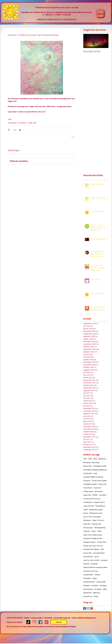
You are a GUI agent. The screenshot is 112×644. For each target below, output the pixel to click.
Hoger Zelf (32, 123)
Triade (93, 531)
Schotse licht (96, 524)
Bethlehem (102, 459)
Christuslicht (88, 473)
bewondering (88, 589)
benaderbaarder (89, 582)
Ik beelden (103, 495)
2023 (95, 459)
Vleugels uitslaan (89, 542)
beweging (103, 585)
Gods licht (97, 488)
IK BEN (95, 495)
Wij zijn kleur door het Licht (93, 546)
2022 (90, 459)
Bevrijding (87, 463)
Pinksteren (22, 123)
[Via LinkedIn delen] (20, 130)
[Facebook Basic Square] (85, 608)
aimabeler (94, 564)
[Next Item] (105, 41)
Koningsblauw (100, 506)
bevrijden (95, 585)
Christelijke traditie (100, 466)
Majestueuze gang (96, 510)
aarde (97, 557)
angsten (97, 575)
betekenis (87, 585)
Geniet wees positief (99, 481)
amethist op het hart (91, 571)
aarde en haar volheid (91, 560)
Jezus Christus (89, 506)
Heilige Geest (88, 491)
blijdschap (96, 593)
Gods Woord (88, 488)
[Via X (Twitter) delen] (14, 130)
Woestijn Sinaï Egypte (91, 549)
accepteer (104, 560)
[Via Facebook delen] (9, 130)
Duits (95, 473)
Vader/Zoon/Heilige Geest (93, 538)
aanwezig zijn (88, 557)
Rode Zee (87, 524)
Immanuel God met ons (92, 499)
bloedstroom (88, 596)
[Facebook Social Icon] (40, 622)
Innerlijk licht (88, 502)
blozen (96, 596)
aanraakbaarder (99, 553)
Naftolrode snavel (96, 513)
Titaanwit (87, 531)
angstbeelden (88, 575)
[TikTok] (28, 622)
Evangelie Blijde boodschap (93, 477)
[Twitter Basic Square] (88, 608)
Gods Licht (103, 484)
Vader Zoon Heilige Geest (93, 535)
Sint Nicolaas (88, 528)
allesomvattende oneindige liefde (95, 567)
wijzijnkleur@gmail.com (87, 618)
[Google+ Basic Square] (91, 608)
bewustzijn (98, 589)
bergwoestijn (101, 582)
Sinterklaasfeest (100, 528)
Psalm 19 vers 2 (98, 520)
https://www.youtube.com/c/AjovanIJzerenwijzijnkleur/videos (52, 627)
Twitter (99, 531)
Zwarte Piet (87, 553)
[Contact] (59, 622)
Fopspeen (87, 481)
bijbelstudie (87, 593)
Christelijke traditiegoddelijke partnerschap (96, 470)
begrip (95, 578)
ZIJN (102, 549)
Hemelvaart (12, 123)
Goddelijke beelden (90, 484)
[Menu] (100, 14)
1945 (85, 459)
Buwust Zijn (87, 466)
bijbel (105, 589)
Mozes (86, 513)
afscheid (86, 564)
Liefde (86, 510)
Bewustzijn (96, 463)
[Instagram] (34, 622)
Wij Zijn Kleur (102, 542)
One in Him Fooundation (92, 517)
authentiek (87, 578)
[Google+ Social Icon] (47, 622)
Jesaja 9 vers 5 (99, 502)
